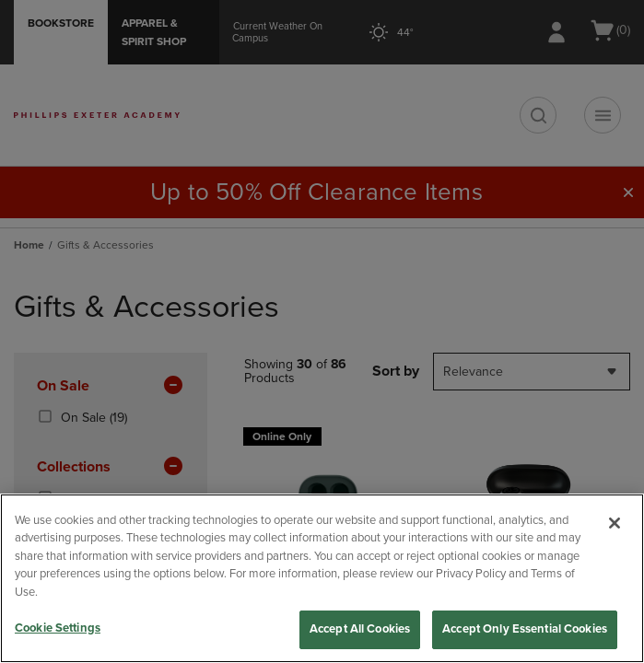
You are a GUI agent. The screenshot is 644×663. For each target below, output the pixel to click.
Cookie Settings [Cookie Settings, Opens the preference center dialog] (58, 628)
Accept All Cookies (360, 629)
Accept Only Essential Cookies (525, 629)
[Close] (615, 523)
